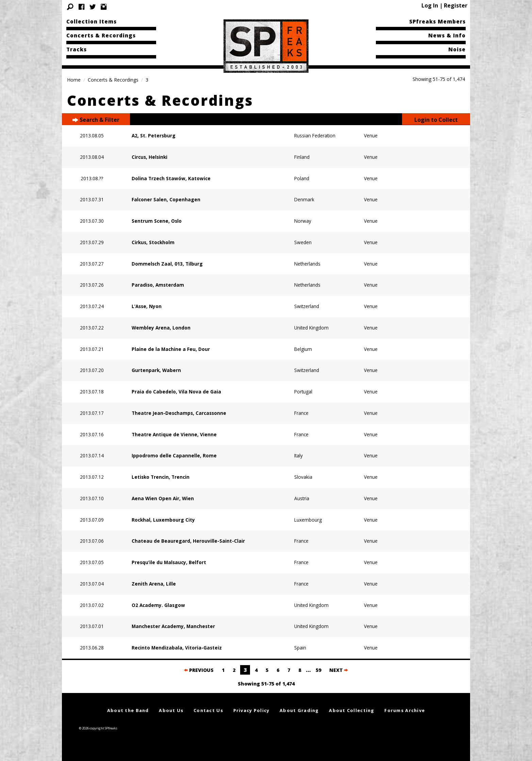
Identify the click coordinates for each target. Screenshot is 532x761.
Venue (371, 136)
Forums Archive (405, 710)
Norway (303, 221)
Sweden (303, 242)
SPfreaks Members (437, 21)
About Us (171, 710)
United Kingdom (311, 328)
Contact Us (208, 710)
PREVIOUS (199, 670)
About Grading (299, 710)
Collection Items (92, 21)
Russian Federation (315, 136)
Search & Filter (96, 120)
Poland (302, 178)
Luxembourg (308, 520)
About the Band (128, 710)
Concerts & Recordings (101, 35)
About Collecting (352, 710)
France (301, 413)
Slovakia (303, 477)
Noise (457, 49)
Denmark (304, 199)
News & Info (447, 35)
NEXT (339, 670)
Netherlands (307, 264)
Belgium (303, 349)
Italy (298, 455)
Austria (302, 498)
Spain (300, 648)
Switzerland (307, 306)
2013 (85, 136)
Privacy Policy (252, 710)
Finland (302, 157)
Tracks (77, 49)
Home (74, 80)
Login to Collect (436, 120)
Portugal (303, 392)
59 (318, 670)
